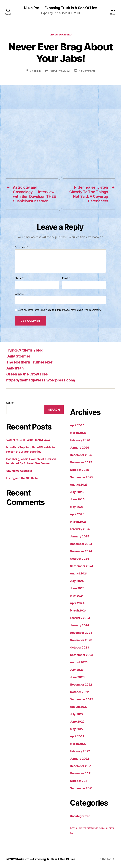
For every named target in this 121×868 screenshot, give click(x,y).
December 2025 (81, 455)
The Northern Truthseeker (29, 362)
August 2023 (79, 662)
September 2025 (82, 477)
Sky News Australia (19, 471)
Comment (21, 247)
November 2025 (81, 462)
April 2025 (77, 514)
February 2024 (80, 618)
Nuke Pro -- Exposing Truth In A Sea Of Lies (60, 8)
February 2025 (80, 529)
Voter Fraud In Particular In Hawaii (29, 440)
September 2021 (81, 788)
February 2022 (80, 751)
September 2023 (82, 655)
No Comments (87, 71)
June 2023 (77, 677)
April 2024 (77, 603)
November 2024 (81, 551)
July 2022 (77, 714)
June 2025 (77, 499)
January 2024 (80, 625)
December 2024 (81, 544)
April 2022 (77, 736)
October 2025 (79, 470)
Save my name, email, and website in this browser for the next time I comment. (59, 310)
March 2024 (78, 610)
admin (37, 71)
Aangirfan (15, 368)
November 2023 (81, 640)
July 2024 (77, 581)
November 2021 (81, 773)
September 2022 (81, 699)
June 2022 (77, 722)
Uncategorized (60, 35)
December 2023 (81, 633)
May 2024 (77, 596)
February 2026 (80, 440)
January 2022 (79, 759)
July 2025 (77, 492)
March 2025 (78, 522)
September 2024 (82, 566)
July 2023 (77, 670)
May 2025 (77, 507)
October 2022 (79, 692)
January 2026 (80, 448)
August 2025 (79, 485)
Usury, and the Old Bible (22, 478)
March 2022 (78, 744)
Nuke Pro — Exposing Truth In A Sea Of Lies (46, 859)
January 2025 (80, 536)
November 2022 (81, 685)
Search (10, 403)
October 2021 (79, 781)
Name (19, 278)
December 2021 (81, 766)
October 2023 (79, 647)
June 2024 (77, 588)
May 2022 (77, 729)
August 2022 (79, 707)
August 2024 (79, 573)
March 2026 (78, 433)
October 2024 (79, 559)
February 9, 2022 (60, 71)
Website (19, 294)
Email (66, 278)
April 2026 (77, 425)
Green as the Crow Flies (27, 374)
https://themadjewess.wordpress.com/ (41, 380)
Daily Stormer (18, 356)
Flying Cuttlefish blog (25, 350)
